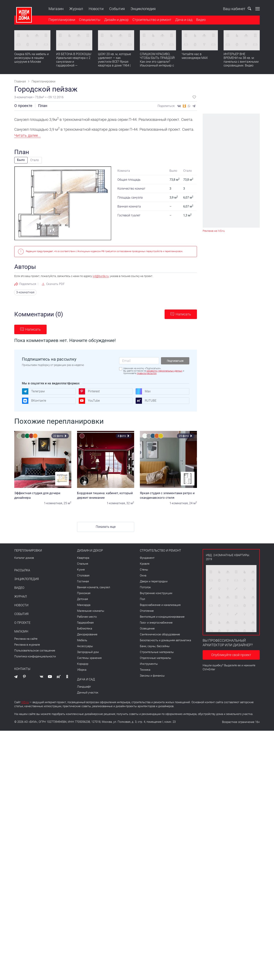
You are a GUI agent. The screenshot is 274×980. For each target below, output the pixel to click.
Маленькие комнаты (91, 611)
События (117, 9)
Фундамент (147, 558)
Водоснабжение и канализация (160, 605)
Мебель (82, 640)
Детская (82, 599)
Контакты (22, 669)
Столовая (83, 575)
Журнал (76, 9)
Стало (35, 160)
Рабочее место (87, 617)
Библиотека (85, 629)
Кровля (145, 564)
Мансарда (84, 605)
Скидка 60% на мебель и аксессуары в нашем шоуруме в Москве (31, 58)
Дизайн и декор (116, 20)
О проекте (23, 106)
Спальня (83, 564)
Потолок (145, 587)
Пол (142, 599)
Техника (145, 670)
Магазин (56, 9)
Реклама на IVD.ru (214, 231)
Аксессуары (85, 646)
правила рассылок (147, 373)
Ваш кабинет (230, 9)
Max (143, 391)
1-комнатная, (53, 503)
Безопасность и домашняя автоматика (165, 640)
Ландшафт (84, 687)
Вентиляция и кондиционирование (162, 617)
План (43, 106)
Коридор (83, 664)
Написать (183, 314)
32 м (130, 503)
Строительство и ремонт (152, 20)
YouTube (89, 401)
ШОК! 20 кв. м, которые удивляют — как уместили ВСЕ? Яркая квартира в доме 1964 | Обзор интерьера (114, 62)
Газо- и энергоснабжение (156, 623)
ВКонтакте (34, 401)
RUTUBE (146, 401)
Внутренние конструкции (156, 593)
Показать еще (106, 527)
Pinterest (89, 391)
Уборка (82, 670)
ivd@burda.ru (101, 276)
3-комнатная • (25, 97)
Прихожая (84, 593)
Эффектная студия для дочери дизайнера (43, 495)
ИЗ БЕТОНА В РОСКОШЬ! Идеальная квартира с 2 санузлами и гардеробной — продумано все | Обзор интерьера (74, 64)
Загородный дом (88, 652)
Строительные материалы (157, 652)
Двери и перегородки (154, 581)
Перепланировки (62, 20)
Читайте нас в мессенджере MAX (195, 56)
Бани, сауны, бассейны (155, 646)
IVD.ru (25, 702)
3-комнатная (25, 292)
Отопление (147, 611)
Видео (201, 20)
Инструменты (149, 664)
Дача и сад (184, 20)
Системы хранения (89, 658)
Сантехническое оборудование (160, 634)
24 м (193, 503)
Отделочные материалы (155, 658)
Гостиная (83, 581)
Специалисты (90, 20)
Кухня (81, 570)
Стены (144, 570)
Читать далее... (27, 135)
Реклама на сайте (26, 639)
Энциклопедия (143, 9)
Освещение (147, 629)
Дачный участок (88, 693)
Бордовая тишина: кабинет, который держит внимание (106, 495)
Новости (96, 9)
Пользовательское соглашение (35, 651)
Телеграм (33, 391)
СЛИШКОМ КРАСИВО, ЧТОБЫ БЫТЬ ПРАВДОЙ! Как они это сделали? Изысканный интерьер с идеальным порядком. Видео (157, 64)
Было (21, 160)
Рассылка (22, 570)
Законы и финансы (152, 676)
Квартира (83, 558)
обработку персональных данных (164, 371)
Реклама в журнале (27, 645)
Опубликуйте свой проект (231, 655)
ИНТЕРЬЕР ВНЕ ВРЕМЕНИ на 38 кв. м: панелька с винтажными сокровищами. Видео (241, 60)
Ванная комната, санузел (94, 587)
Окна (143, 575)
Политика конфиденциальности (35, 656)
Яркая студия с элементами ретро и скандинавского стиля (168, 495)
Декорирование (87, 634)
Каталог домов (24, 558)
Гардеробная (85, 623)
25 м (67, 503)
